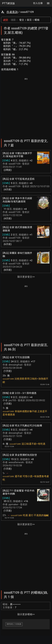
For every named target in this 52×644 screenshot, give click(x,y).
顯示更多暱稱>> (26, 614)
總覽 (6, 20)
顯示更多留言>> (26, 524)
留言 (29, 20)
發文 (22, 20)
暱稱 (37, 20)
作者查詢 (12, 12)
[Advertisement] (26, 106)
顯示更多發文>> (26, 277)
